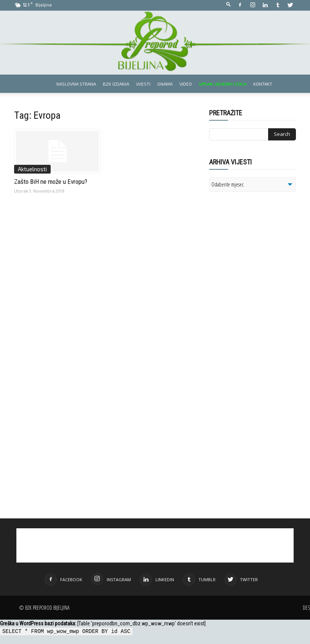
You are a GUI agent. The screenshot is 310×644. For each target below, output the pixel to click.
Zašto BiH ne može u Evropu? (51, 182)
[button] (229, 5)
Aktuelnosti (32, 169)
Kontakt (263, 84)
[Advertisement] (260, 284)
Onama (165, 84)
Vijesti (143, 84)
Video (186, 84)
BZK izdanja (116, 84)
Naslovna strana (76, 84)
